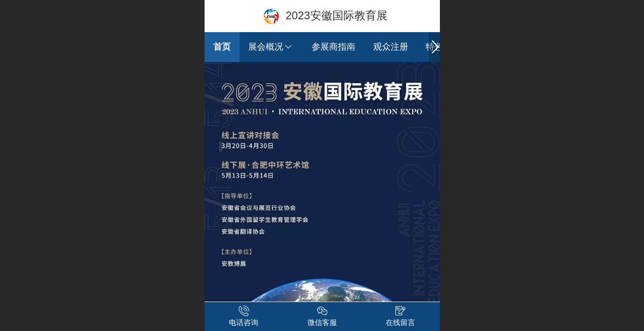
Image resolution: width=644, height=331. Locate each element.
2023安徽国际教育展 (336, 15)
